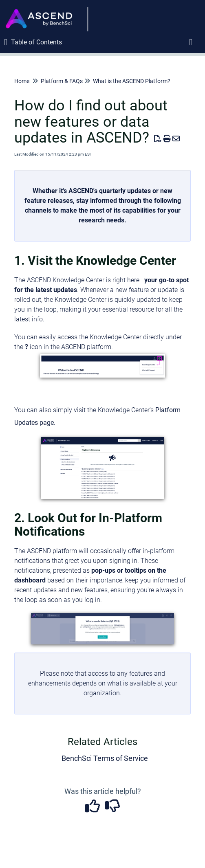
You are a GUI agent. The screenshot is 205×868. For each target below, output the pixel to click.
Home (22, 81)
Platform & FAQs (62, 81)
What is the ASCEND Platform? (132, 81)
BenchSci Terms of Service (105, 758)
